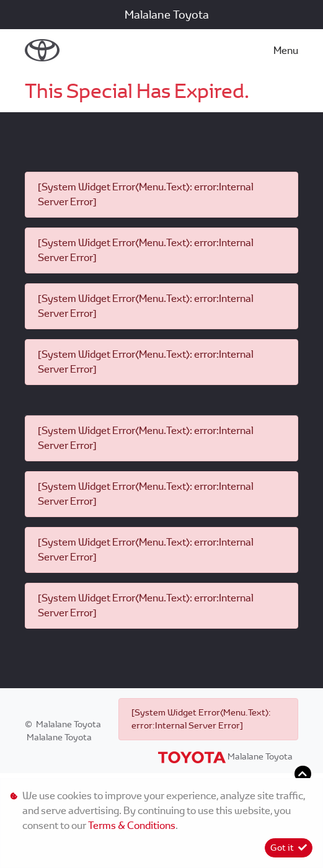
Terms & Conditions (132, 826)
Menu (286, 51)
